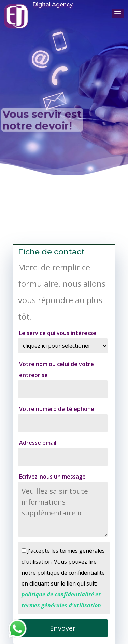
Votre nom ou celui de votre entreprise (56, 370)
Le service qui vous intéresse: (58, 333)
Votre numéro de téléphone (57, 409)
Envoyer (63, 628)
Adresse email (38, 443)
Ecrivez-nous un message (52, 477)
